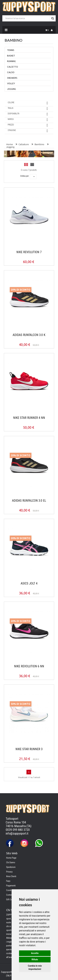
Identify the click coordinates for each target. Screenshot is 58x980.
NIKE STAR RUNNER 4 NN (29, 418)
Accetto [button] (35, 953)
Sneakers (12, 78)
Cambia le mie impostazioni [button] (35, 967)
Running (11, 61)
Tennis (11, 50)
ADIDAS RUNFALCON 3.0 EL (29, 501)
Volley (11, 83)
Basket (11, 56)
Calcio (11, 72)
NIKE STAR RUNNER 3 (29, 749)
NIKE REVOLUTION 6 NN (29, 666)
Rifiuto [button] (35, 959)
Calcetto (13, 67)
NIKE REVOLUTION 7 (29, 252)
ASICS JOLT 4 (29, 583)
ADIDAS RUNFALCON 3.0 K (29, 335)
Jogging (12, 89)
